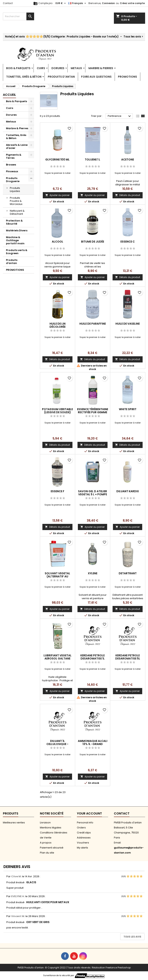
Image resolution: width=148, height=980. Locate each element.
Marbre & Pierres (101, 68)
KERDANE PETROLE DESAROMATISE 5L (128, 657)
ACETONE (128, 160)
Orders (81, 828)
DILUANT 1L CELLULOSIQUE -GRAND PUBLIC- (57, 744)
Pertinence (120, 116)
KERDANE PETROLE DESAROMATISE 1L (92, 657)
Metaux (76, 68)
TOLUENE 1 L (92, 160)
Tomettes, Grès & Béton (24, 77)
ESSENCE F (58, 491)
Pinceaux (12, 171)
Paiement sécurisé (52, 848)
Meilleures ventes (14, 823)
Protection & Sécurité (14, 222)
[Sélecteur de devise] (61, 3)
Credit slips (84, 833)
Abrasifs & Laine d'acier (17, 146)
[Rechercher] (18, 16)
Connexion (108, 3)
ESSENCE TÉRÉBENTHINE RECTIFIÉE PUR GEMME (93, 411)
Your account (89, 813)
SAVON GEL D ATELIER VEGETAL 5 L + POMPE (92, 493)
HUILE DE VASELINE (128, 324)
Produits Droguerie (13, 180)
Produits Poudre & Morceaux (16, 201)
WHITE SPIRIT (128, 409)
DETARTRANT (128, 573)
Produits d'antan (61, 77)
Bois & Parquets (18, 68)
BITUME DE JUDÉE (93, 242)
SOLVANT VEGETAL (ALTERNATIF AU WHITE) (57, 576)
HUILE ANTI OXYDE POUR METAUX (48, 902)
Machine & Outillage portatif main (15, 240)
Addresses (84, 838)
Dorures (58, 68)
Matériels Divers (17, 230)
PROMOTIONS (127, 77)
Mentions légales (51, 828)
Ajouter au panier (57, 195)
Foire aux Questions (96, 77)
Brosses (11, 165)
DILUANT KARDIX (128, 491)
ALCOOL (58, 242)
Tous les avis (132, 937)
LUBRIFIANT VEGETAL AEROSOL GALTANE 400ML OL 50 (58, 658)
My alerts (82, 848)
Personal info (85, 823)
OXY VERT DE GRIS (38, 922)
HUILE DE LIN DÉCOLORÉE (58, 325)
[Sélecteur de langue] (78, 3)
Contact (8, 3)
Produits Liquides (15, 190)
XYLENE (93, 573)
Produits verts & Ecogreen (17, 252)
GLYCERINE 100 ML (57, 160)
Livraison (45, 823)
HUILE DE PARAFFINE (93, 324)
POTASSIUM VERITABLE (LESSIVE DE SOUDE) (57, 411)
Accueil (9, 95)
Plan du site (47, 853)
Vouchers (83, 843)
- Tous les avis (74, 37)
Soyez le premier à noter (58, 173)
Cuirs (41, 68)
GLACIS (31, 882)
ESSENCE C (128, 242)
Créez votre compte (132, 3)
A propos (46, 843)
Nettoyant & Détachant (17, 212)
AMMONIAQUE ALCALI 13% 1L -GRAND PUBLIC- (93, 744)
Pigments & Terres (14, 156)
